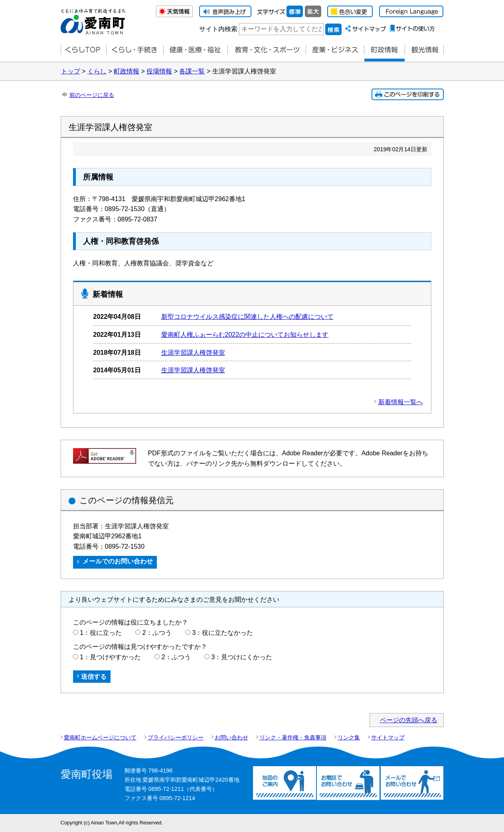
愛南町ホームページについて (100, 737)
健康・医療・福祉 (195, 50)
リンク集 (349, 737)
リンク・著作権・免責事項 (293, 737)
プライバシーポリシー (176, 737)
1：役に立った (101, 633)
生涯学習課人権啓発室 (193, 353)
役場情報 (159, 71)
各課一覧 (192, 71)
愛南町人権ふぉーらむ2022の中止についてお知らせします (245, 335)
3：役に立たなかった (223, 633)
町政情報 (384, 50)
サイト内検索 (218, 29)
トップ (71, 71)
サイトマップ (388, 737)
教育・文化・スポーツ (267, 50)
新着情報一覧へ (401, 402)
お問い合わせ (231, 737)
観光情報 (424, 50)
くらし (97, 71)
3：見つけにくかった (242, 657)
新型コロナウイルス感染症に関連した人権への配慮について (247, 317)
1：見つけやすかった (110, 657)
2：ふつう (157, 633)
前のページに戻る (92, 95)
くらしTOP (83, 50)
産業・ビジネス (335, 50)
